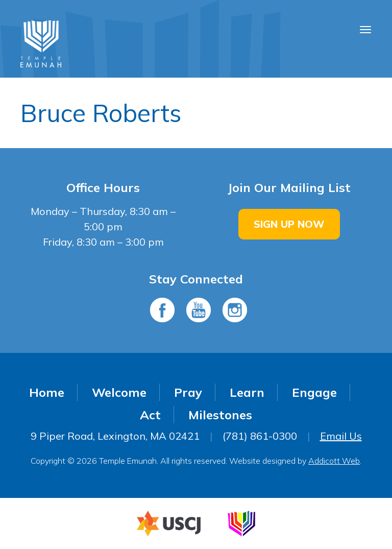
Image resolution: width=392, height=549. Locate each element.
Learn (247, 392)
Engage (314, 392)
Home (47, 392)
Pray (188, 392)
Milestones (220, 415)
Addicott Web (334, 461)
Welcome (119, 392)
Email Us (341, 436)
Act (150, 415)
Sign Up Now (289, 224)
